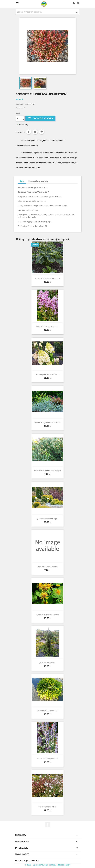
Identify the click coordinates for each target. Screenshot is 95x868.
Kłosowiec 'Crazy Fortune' (47, 759)
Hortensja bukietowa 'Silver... (48, 374)
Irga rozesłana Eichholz (48, 567)
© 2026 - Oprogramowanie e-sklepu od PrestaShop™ (48, 865)
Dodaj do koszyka (40, 118)
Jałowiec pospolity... (47, 663)
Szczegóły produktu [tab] (38, 181)
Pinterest (42, 132)
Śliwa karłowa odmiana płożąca (47, 471)
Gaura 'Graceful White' (47, 807)
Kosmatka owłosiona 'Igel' (47, 711)
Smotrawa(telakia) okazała (48, 615)
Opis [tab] (22, 181)
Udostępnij (29, 132)
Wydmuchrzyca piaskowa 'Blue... (48, 423)
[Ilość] (19, 118)
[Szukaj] (48, 12)
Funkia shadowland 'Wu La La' (47, 278)
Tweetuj (35, 132)
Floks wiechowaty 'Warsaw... (48, 326)
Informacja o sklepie (27, 861)
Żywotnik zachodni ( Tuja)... (47, 519)
